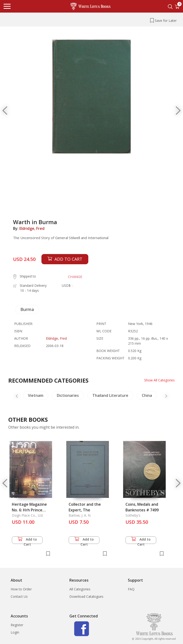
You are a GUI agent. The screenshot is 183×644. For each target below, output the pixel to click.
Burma (27, 309)
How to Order (21, 589)
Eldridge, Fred (32, 228)
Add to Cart (27, 540)
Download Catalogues (86, 596)
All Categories (80, 589)
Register (17, 625)
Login (15, 632)
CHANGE (75, 277)
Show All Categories (159, 380)
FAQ (131, 589)
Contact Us (19, 596)
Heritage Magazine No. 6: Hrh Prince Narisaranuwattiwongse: (35, 510)
